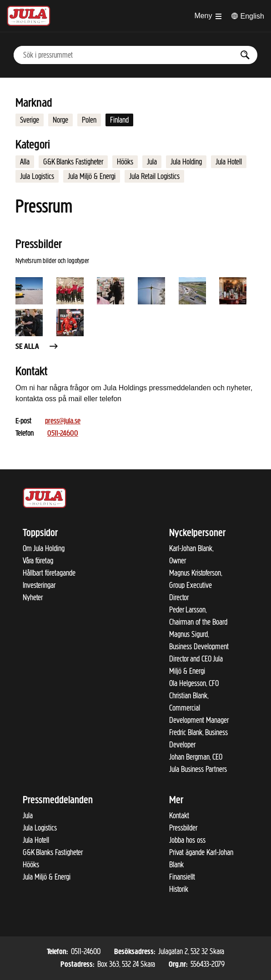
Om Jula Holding (44, 548)
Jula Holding (186, 162)
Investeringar (39, 585)
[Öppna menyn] (208, 16)
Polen (89, 120)
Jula (152, 162)
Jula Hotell (229, 162)
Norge (60, 120)
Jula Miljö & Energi (92, 176)
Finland (119, 120)
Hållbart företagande (49, 573)
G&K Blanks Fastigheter (73, 162)
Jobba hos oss (187, 840)
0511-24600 (63, 434)
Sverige (30, 120)
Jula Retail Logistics (154, 176)
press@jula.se (63, 421)
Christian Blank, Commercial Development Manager (199, 708)
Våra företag (38, 561)
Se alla (37, 347)
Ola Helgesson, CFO (194, 683)
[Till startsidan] (29, 16)
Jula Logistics (37, 176)
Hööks (125, 162)
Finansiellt (182, 877)
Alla (25, 162)
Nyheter (33, 597)
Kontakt (179, 816)
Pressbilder (183, 828)
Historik (179, 889)
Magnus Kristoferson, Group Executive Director (196, 585)
